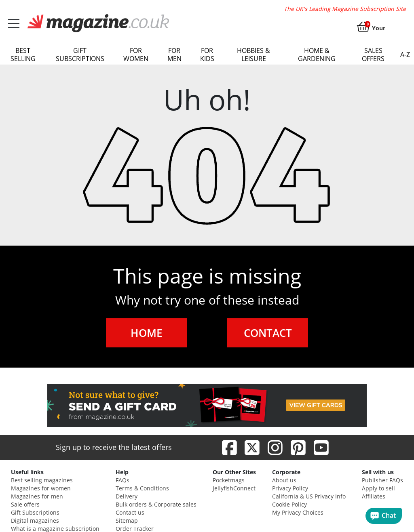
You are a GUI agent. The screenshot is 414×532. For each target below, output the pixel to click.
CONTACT (268, 333)
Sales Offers (373, 55)
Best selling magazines (42, 480)
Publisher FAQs (382, 480)
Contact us (130, 512)
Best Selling (23, 55)
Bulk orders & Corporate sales (156, 504)
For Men (174, 55)
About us (284, 480)
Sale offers (25, 504)
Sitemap (127, 520)
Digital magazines (35, 520)
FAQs (123, 480)
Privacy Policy (290, 488)
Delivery (127, 496)
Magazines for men (37, 496)
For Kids (207, 55)
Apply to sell (378, 488)
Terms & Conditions (142, 488)
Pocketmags (229, 480)
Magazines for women (41, 488)
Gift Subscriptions (80, 55)
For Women (136, 55)
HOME (147, 333)
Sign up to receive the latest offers (114, 447)
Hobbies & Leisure (253, 55)
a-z (405, 55)
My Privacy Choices (298, 512)
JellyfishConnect (234, 488)
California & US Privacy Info (309, 496)
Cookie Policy (289, 504)
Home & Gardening (317, 55)
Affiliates (374, 496)
